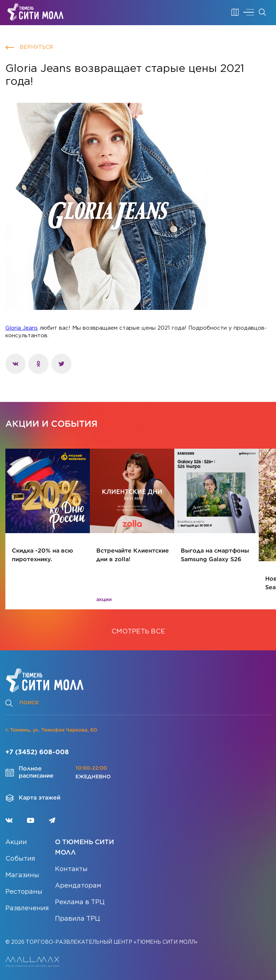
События (20, 859)
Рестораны (24, 892)
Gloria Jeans (22, 328)
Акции (16, 842)
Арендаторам (78, 886)
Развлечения (27, 908)
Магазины (22, 875)
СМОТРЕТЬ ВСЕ (138, 632)
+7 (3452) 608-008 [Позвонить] (37, 752)
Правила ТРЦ (77, 919)
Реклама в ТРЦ (80, 902)
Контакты (71, 869)
